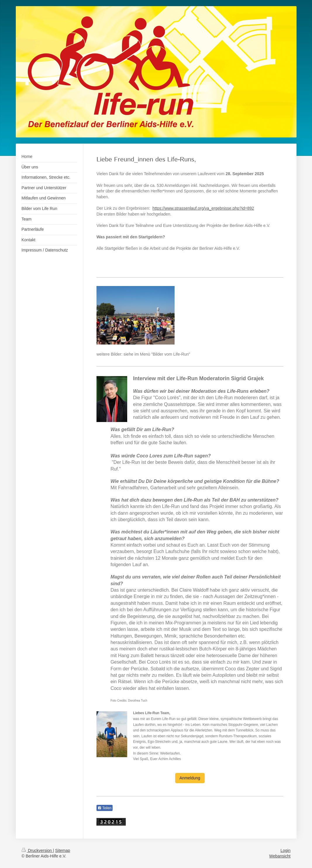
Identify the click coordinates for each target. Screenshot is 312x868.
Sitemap (63, 850)
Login (285, 850)
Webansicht (280, 856)
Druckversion (37, 850)
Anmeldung (190, 778)
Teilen (105, 808)
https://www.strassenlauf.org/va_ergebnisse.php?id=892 (203, 208)
